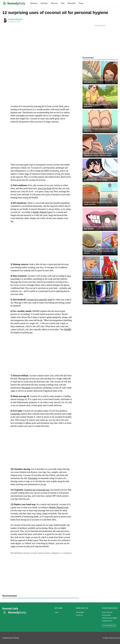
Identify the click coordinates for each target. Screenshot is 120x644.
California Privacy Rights (110, 618)
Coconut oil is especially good (39, 300)
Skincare (54, 3)
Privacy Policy (106, 615)
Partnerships (80, 612)
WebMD (68, 329)
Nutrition (44, 3)
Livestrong (15, 414)
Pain (63, 3)
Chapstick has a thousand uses (37, 490)
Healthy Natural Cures (42, 212)
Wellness (34, 3)
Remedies (72, 3)
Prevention (26, 388)
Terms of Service (107, 612)
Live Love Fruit (45, 188)
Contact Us (79, 615)
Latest (57, 612)
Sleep (81, 3)
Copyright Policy (107, 621)
